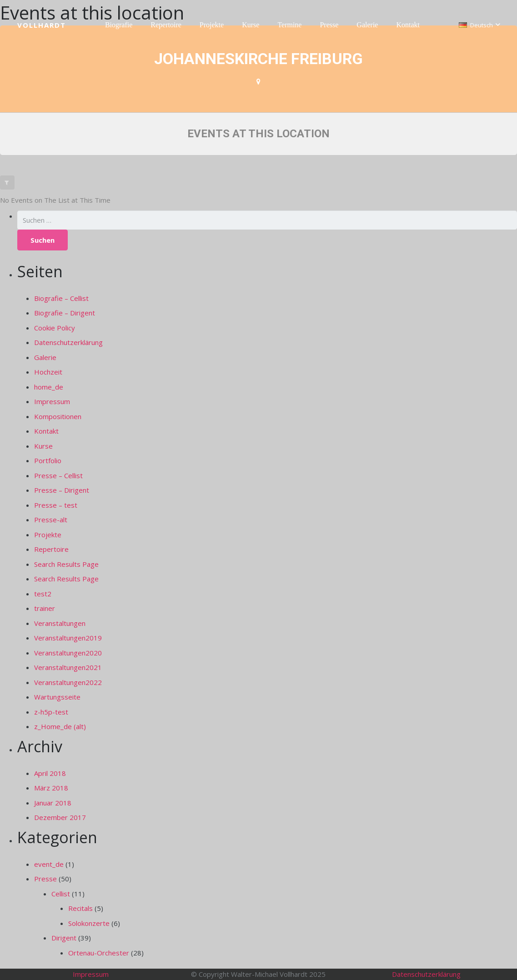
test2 (43, 594)
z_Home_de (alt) (60, 726)
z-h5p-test (51, 712)
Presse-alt (51, 520)
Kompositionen (58, 416)
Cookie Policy (55, 328)
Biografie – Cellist (61, 298)
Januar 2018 (53, 803)
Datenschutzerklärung (68, 342)
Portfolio (48, 460)
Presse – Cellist (58, 475)
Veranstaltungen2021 (68, 667)
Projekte (48, 535)
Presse (45, 879)
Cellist (61, 894)
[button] (479, 25)
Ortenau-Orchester (99, 953)
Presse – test (56, 505)
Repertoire (51, 549)
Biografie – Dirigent (65, 313)
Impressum (52, 401)
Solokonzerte (89, 923)
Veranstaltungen (60, 623)
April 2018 (50, 773)
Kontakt (46, 431)
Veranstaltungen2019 (68, 638)
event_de (49, 864)
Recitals (80, 908)
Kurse (43, 446)
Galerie (45, 357)
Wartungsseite (57, 697)
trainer (45, 608)
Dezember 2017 (60, 817)
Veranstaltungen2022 (68, 682)
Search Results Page (66, 564)
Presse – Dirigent (62, 490)
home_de (49, 387)
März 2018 (51, 788)
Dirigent (64, 938)
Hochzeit (48, 372)
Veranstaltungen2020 (68, 653)
